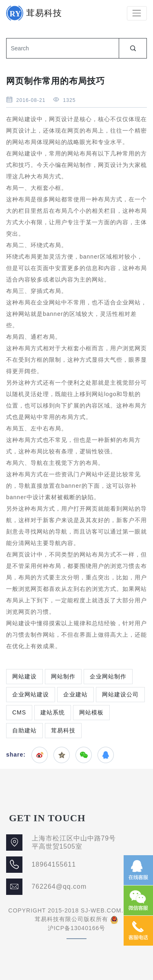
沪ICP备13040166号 (77, 928)
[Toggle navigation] (137, 13)
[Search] (62, 48)
